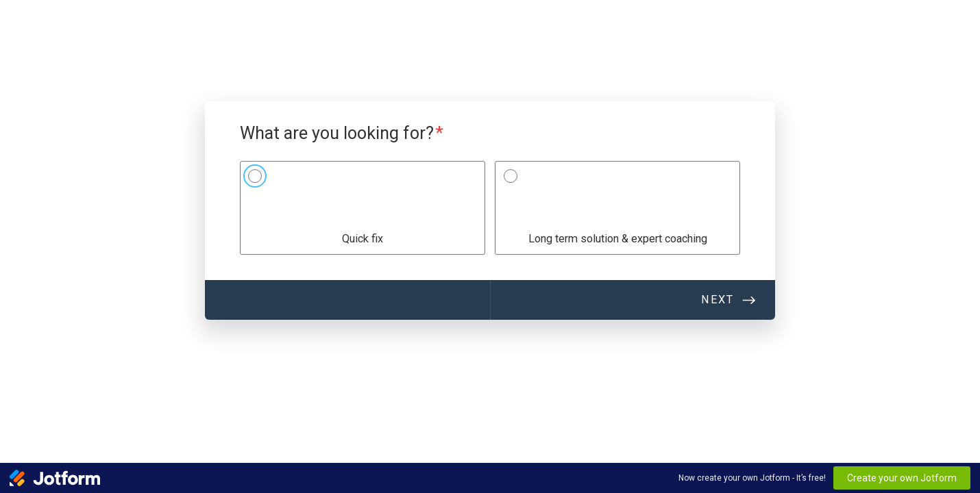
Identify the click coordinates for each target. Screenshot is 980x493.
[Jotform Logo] (55, 478)
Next (718, 300)
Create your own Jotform (902, 478)
